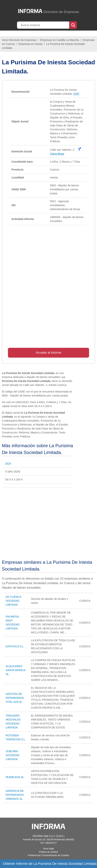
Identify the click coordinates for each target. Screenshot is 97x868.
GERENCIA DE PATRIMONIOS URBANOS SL (15, 795)
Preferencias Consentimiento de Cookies (48, 855)
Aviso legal (49, 849)
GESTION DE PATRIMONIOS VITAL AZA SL (15, 698)
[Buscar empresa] (43, 25)
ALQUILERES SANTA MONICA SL (16, 670)
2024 (8, 464)
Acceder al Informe (48, 353)
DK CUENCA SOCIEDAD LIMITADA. (13, 601)
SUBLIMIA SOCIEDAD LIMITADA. (13, 755)
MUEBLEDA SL (15, 777)
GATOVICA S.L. (15, 646)
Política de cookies (48, 852)
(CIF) (76, 94)
